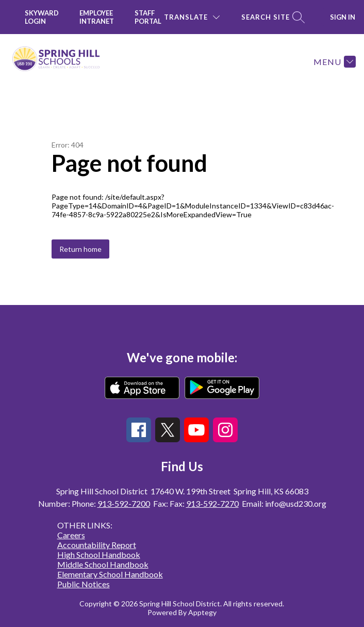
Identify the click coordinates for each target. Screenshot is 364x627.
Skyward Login (42, 17)
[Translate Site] (192, 17)
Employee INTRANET (97, 17)
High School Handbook (99, 554)
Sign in (343, 17)
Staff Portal (148, 17)
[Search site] (272, 17)
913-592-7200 (124, 503)
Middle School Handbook (103, 564)
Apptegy (202, 612)
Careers (71, 535)
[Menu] (333, 61)
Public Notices (84, 584)
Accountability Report (97, 545)
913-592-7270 (212, 503)
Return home (80, 249)
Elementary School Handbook (110, 574)
